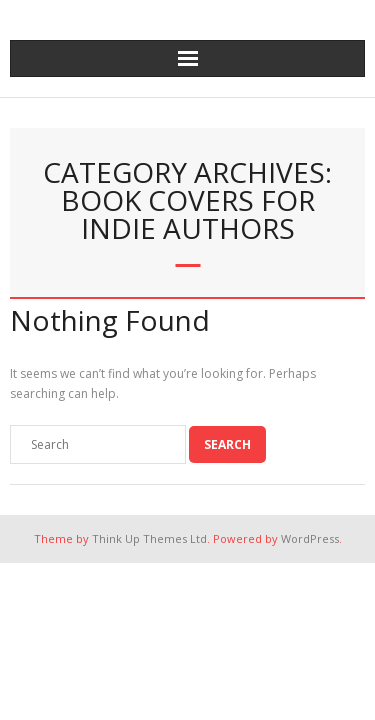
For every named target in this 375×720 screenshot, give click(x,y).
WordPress (310, 538)
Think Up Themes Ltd (149, 538)
